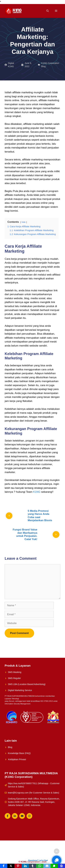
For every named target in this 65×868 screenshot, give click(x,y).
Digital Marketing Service (20, 690)
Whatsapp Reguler (46, 856)
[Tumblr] (32, 866)
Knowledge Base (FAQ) (19, 753)
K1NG (37, 492)
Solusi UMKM (35, 851)
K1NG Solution (18, 851)
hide (24, 222)
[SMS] (54, 866)
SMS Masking (15, 672)
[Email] (47, 866)
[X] (11, 866)
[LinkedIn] (25, 866)
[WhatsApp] (40, 866)
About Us (49, 851)
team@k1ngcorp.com (18, 793)
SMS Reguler (14, 678)
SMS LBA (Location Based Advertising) (27, 684)
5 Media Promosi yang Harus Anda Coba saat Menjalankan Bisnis (40, 516)
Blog (10, 747)
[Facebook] (4, 866)
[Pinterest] (18, 866)
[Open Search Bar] (48, 11)
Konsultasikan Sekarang (22, 856)
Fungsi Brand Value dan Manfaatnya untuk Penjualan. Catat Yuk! (25, 534)
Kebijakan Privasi (17, 759)
